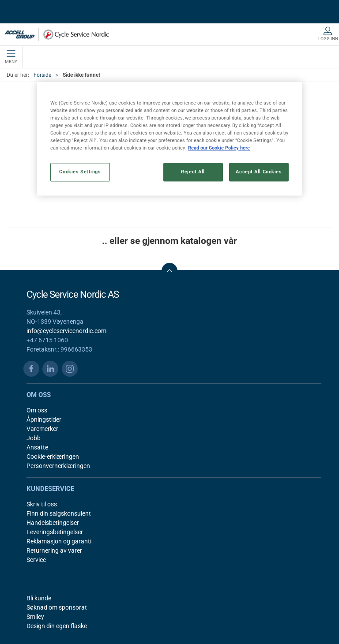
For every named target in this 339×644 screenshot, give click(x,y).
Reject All (193, 172)
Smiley (35, 617)
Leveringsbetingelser (55, 532)
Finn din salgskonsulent (59, 513)
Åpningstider (44, 419)
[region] (169, 139)
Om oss (37, 410)
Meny (11, 57)
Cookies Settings (80, 172)
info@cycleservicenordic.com (66, 331)
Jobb (34, 438)
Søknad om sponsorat (57, 607)
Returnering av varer (54, 550)
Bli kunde (39, 598)
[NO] (57, 34)
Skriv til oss (42, 504)
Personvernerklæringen (58, 466)
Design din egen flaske (57, 626)
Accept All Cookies (259, 172)
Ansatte (37, 447)
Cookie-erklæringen (53, 457)
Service (36, 560)
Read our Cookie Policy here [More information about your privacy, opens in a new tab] (219, 148)
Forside (42, 75)
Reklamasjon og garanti (59, 541)
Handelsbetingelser (53, 523)
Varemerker (42, 429)
